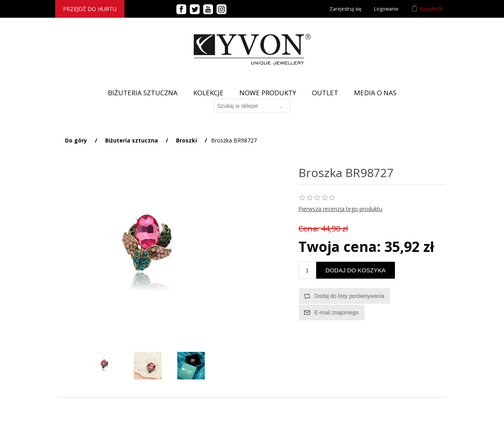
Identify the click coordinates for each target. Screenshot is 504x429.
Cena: (309, 228)
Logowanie (386, 9)
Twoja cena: (340, 247)
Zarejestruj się (346, 9)
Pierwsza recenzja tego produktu (340, 209)
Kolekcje (208, 93)
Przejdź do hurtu (90, 9)
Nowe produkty (268, 93)
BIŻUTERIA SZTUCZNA (143, 93)
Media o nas (375, 93)
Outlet (325, 93)
